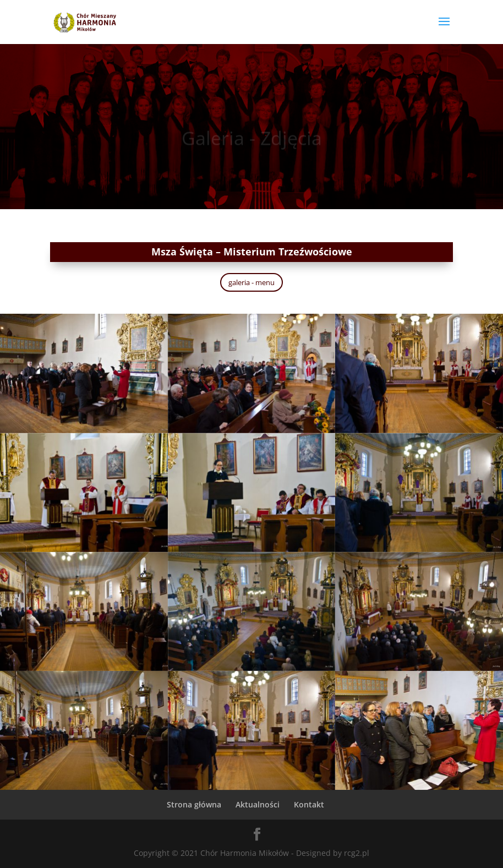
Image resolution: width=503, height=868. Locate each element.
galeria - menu (251, 282)
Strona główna (194, 804)
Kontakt (309, 804)
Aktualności (258, 804)
